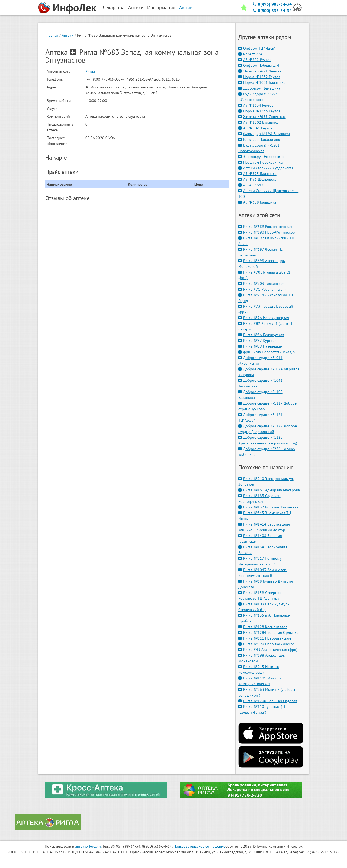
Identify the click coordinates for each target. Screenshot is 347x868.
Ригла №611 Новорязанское (265, 638)
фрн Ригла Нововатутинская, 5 (267, 352)
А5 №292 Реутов (255, 60)
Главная (52, 35)
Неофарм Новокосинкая (261, 162)
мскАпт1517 (251, 185)
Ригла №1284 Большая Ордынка (268, 632)
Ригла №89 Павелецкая (261, 346)
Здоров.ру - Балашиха (259, 88)
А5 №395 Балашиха (257, 174)
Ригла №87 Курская (257, 341)
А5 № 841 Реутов (255, 128)
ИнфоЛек (75, 7)
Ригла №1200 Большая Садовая (268, 701)
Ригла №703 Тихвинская (261, 284)
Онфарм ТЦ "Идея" (257, 48)
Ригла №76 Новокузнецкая (264, 318)
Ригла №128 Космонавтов (263, 627)
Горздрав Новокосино (259, 139)
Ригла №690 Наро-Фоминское (266, 232)
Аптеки (68, 35)
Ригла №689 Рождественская (265, 227)
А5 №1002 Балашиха (258, 122)
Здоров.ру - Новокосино (261, 157)
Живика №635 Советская (262, 117)
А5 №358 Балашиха (257, 202)
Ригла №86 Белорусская (261, 335)
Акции (186, 7)
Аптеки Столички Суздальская (266, 168)
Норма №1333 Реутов (259, 111)
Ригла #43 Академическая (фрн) (268, 650)
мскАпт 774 (250, 54)
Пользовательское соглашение (199, 846)
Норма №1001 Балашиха (262, 82)
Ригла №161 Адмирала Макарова (269, 490)
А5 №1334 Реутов (256, 105)
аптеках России (88, 846)
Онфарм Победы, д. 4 (259, 65)
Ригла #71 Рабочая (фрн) (262, 289)
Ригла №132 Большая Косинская (268, 507)
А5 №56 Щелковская (258, 179)
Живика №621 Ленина (260, 71)
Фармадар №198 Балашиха (264, 134)
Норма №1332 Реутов (259, 77)
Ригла (90, 71)
